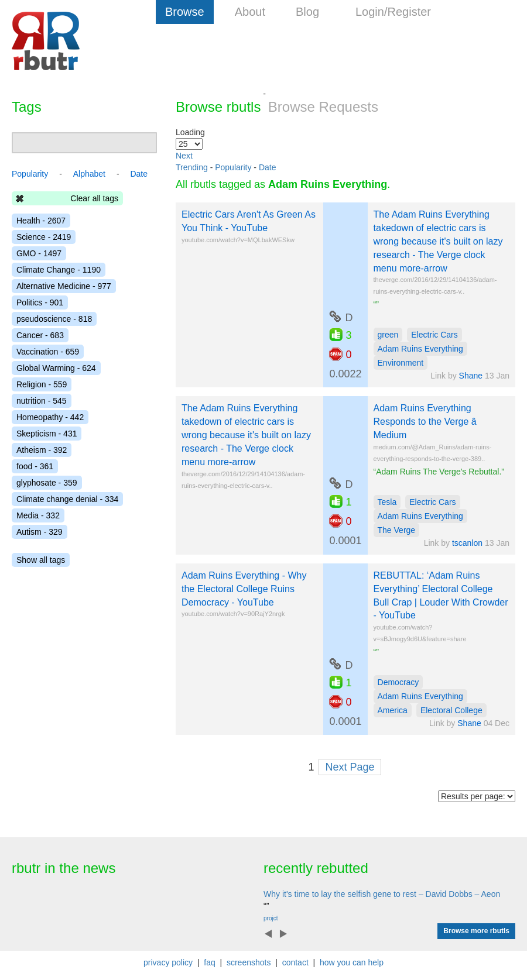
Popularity (233, 167)
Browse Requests (323, 107)
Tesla (387, 502)
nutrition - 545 (42, 401)
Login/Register (393, 12)
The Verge (397, 530)
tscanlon (467, 543)
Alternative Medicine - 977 (64, 286)
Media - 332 (38, 515)
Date (268, 167)
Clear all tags (94, 198)
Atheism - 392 (42, 450)
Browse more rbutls (476, 931)
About (250, 12)
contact (295, 962)
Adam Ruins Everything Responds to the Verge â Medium (433, 422)
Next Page (350, 767)
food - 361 (35, 466)
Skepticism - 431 (47, 434)
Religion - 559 (42, 384)
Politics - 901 (40, 302)
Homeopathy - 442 (50, 417)
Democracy (398, 682)
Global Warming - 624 (56, 368)
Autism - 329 (40, 532)
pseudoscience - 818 (54, 319)
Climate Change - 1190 (59, 270)
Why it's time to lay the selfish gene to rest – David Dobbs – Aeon (382, 894)
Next (184, 156)
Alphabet (89, 174)
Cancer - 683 (40, 335)
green (388, 335)
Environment (401, 363)
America (393, 710)
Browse (185, 12)
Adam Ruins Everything (420, 349)
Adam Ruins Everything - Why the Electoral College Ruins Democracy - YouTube (244, 589)
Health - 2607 (41, 221)
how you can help (352, 962)
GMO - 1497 (39, 253)
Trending (192, 167)
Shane (471, 376)
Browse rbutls (218, 107)
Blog (307, 12)
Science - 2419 (44, 237)
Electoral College (451, 710)
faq (209, 962)
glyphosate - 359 (47, 483)
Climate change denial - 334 (67, 499)
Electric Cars (434, 335)
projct (271, 918)
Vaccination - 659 (48, 352)
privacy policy (168, 962)
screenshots (249, 962)
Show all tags (41, 560)
